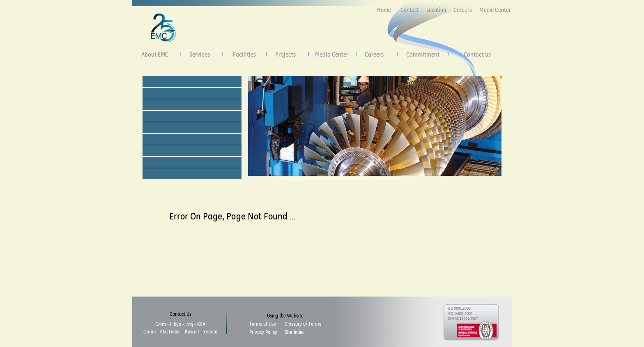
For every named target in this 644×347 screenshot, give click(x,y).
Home (384, 10)
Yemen (210, 331)
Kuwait (192, 331)
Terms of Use (263, 324)
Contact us (477, 54)
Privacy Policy (263, 332)
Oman (149, 331)
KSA (201, 324)
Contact (410, 10)
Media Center (495, 10)
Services (200, 54)
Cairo (161, 324)
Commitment (423, 54)
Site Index (294, 332)
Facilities (244, 54)
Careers (463, 10)
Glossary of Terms (303, 324)
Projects (285, 54)
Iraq (189, 324)
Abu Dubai (170, 331)
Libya (176, 324)
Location (436, 10)
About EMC (155, 54)
